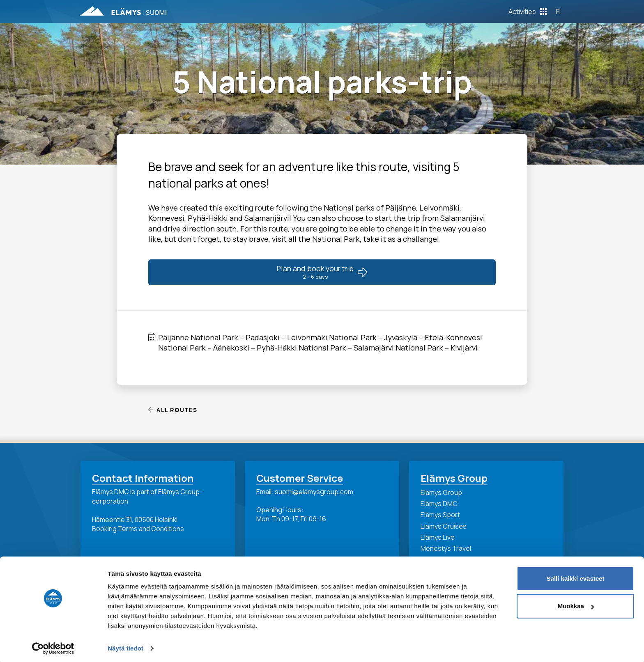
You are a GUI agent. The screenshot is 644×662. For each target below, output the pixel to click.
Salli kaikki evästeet (576, 576)
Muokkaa (576, 604)
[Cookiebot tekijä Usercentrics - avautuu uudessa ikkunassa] (53, 646)
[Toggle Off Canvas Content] (528, 11)
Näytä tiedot (125, 646)
